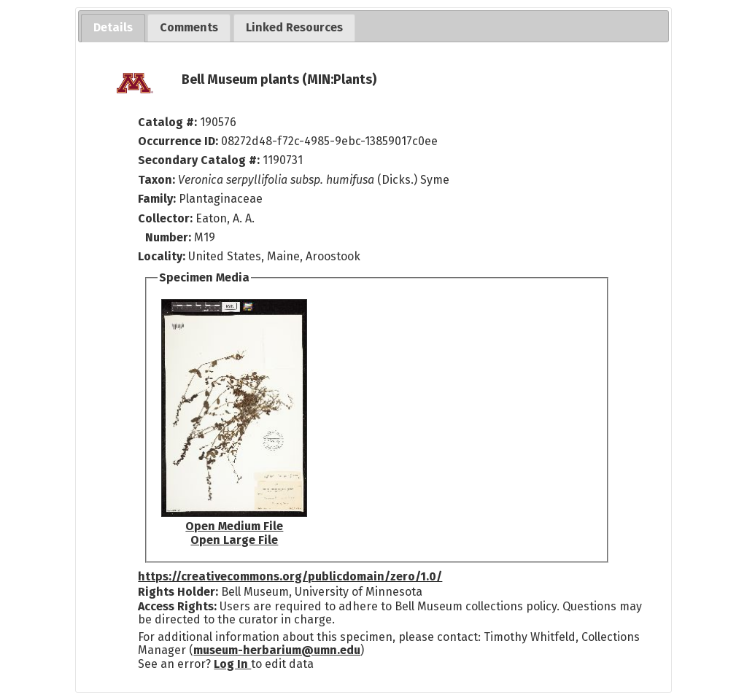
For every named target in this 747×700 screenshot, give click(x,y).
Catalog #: (169, 122)
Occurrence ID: (179, 141)
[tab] (113, 28)
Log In (232, 664)
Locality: (162, 256)
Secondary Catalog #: (199, 160)
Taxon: (156, 180)
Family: (157, 199)
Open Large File (234, 540)
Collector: (167, 218)
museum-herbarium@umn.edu (277, 650)
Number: (170, 237)
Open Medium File (234, 526)
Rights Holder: (178, 592)
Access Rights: (177, 606)
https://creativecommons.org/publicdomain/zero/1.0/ (290, 576)
